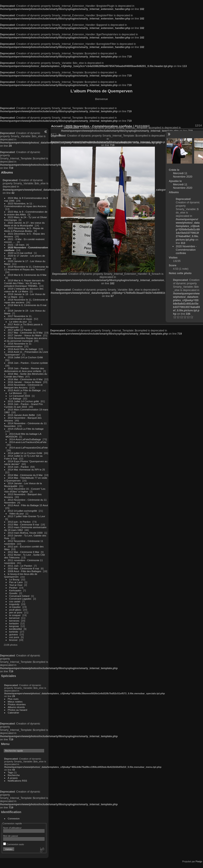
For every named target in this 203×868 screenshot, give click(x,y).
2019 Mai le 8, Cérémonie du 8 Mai (27, 275)
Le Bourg (14, 579)
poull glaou (15, 610)
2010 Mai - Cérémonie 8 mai (23, 568)
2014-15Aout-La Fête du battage (26, 429)
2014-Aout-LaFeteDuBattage (25, 439)
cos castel (15, 601)
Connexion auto (14, 844)
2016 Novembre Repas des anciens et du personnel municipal (26, 339)
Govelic (13, 593)
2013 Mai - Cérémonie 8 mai (23, 524)
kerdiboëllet (16, 629)
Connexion (14, 818)
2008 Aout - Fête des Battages (25, 571)
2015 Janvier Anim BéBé (21, 415)
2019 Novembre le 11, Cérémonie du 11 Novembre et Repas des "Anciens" (26, 268)
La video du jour (18, 322)
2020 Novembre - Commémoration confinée (186, 250)
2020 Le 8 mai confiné (20, 253)
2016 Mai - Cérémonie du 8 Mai (25, 379)
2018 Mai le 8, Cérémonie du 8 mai (27, 305)
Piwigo (199, 861)
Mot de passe (11, 836)
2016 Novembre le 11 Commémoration (18, 345)
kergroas (14, 626)
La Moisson (16, 393)
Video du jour (17, 513)
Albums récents (16, 707)
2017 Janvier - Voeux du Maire (25, 335)
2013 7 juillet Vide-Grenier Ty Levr (26, 516)
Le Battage (15, 398)
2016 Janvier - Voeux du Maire (25, 382)
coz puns (14, 637)
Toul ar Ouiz (16, 585)
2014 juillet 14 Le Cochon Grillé (25, 453)
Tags (10, 772)
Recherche (14, 775)
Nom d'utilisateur (12, 828)
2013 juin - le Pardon (19, 522)
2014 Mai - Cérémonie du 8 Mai (25, 475)
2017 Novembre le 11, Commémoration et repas (18, 317)
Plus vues (13, 699)
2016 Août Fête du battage (22, 349)
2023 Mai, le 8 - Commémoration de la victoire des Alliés (26, 213)
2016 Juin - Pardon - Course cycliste (28, 363)
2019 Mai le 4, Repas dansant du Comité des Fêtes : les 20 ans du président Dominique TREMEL (24, 283)
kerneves (14, 621)
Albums (7, 172)
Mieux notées (15, 702)
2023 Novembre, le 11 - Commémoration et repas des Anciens (25, 205)
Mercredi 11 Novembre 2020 (183, 175)
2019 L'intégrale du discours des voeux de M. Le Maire (24, 290)
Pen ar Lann (16, 582)
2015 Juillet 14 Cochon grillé (23, 401)
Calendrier (14, 713)
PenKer (13, 588)
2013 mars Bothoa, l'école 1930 (25, 533)
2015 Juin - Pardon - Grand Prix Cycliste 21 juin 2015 (24, 405)
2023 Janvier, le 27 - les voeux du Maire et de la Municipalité (24, 224)
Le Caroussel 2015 (20, 396)
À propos (13, 778)
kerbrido (14, 632)
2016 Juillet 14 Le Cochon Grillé (25, 357)
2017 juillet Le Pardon (20, 330)
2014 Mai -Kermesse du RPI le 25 (26, 470)
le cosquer (15, 615)
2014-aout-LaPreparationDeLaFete (29, 448)
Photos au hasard (18, 710)
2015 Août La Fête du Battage (24, 390)
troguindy (14, 604)
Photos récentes (17, 704)
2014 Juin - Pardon (18, 467)
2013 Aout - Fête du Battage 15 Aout (28, 505)
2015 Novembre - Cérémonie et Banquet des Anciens (23, 386)
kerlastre (14, 623)
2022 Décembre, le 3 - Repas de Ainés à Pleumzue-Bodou (24, 230)
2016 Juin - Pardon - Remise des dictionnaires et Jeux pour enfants (24, 370)
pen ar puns (16, 612)
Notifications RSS (18, 781)
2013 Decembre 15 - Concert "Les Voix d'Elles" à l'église (25, 490)
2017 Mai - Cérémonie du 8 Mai (25, 333)
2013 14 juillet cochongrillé (23, 511)
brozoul (13, 640)
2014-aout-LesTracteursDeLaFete (28, 442)
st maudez (15, 607)
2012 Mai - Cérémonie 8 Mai (23, 552)
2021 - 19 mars (16, 245)
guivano (14, 634)
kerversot (14, 618)
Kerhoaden (15, 590)
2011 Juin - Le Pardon (20, 566)
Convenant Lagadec (20, 599)
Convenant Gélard (19, 596)
